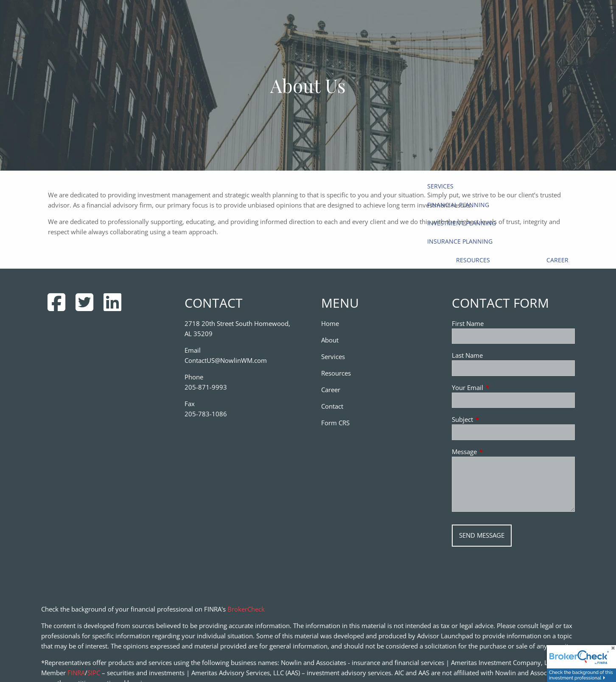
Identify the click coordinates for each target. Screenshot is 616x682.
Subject (494, 419)
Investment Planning (462, 223)
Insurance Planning (460, 241)
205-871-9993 (206, 387)
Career (557, 260)
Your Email (499, 387)
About (330, 340)
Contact (332, 406)
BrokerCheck (246, 609)
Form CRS (335, 423)
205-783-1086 (206, 414)
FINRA (76, 673)
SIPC (94, 673)
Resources (473, 260)
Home (330, 323)
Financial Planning (458, 205)
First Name (468, 323)
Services (440, 186)
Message (496, 452)
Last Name (467, 355)
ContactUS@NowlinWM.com (226, 360)
